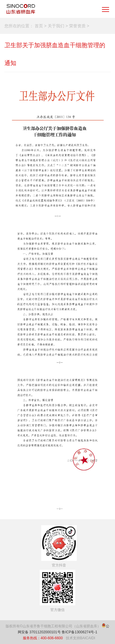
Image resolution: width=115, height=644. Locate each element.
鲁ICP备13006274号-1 (79, 632)
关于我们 (56, 26)
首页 (39, 26)
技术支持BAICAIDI (80, 638)
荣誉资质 (77, 26)
